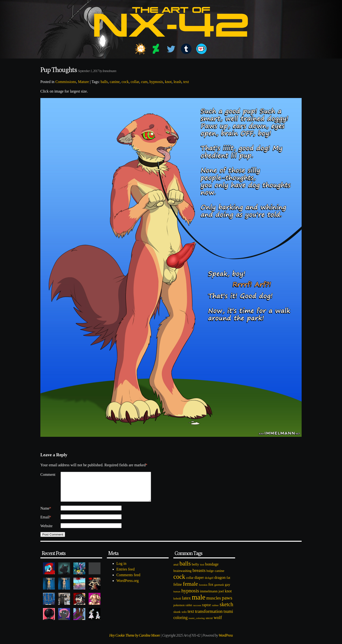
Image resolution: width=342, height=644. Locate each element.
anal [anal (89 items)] (176, 570)
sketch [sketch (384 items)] (226, 610)
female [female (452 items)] (190, 590)
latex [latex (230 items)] (186, 604)
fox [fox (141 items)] (211, 590)
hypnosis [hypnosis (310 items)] (190, 596)
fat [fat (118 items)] (228, 583)
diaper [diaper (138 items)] (199, 583)
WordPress (226, 641)
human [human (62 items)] (177, 597)
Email (46, 523)
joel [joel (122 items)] (221, 597)
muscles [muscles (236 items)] (214, 604)
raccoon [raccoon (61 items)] (197, 611)
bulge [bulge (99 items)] (210, 577)
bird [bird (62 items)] (202, 570)
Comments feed (128, 581)
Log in (121, 569)
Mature (83, 82)
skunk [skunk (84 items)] (177, 618)
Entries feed (126, 575)
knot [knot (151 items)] (228, 597)
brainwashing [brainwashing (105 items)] (182, 576)
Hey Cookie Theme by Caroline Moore (135, 641)
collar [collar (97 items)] (190, 583)
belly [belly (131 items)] (195, 570)
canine (115, 82)
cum (144, 82)
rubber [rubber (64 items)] (215, 611)
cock (125, 82)
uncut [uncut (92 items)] (209, 624)
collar (135, 82)
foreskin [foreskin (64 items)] (203, 590)
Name (46, 514)
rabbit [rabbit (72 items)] (189, 611)
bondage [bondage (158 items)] (212, 570)
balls (104, 82)
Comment (48, 474)
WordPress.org (128, 586)
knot (168, 82)
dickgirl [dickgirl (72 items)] (209, 584)
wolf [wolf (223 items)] (218, 623)
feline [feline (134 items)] (178, 590)
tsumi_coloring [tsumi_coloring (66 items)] (197, 624)
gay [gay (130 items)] (228, 590)
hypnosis (156, 82)
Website (46, 532)
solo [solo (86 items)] (184, 618)
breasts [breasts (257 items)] (199, 576)
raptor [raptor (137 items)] (206, 611)
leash (178, 82)
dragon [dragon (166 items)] (220, 583)
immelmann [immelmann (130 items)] (209, 597)
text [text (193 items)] (191, 617)
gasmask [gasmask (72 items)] (219, 591)
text (186, 82)
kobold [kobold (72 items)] (177, 604)
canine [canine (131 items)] (219, 576)
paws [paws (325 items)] (227, 604)
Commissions (66, 82)
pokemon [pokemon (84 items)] (179, 611)
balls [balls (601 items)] (185, 569)
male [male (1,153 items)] (198, 603)
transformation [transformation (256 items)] (209, 617)
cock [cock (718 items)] (179, 582)
